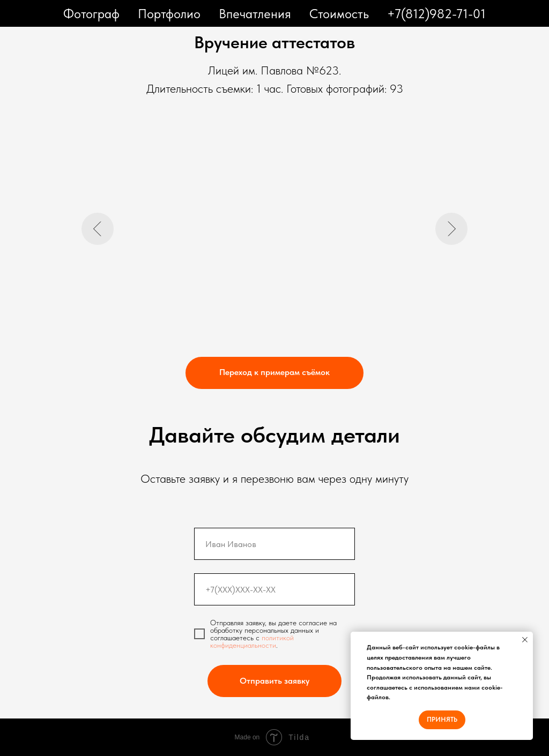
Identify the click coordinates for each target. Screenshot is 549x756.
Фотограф (91, 14)
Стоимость (339, 14)
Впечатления (255, 14)
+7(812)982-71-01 (436, 14)
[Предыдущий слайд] (98, 229)
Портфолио (169, 14)
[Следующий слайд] (451, 229)
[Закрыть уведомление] (525, 640)
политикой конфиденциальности (252, 641)
